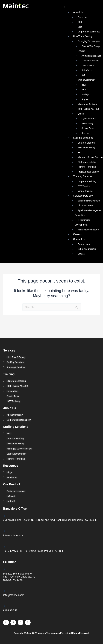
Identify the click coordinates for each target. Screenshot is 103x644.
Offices (81, 254)
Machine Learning (90, 61)
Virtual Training (85, 191)
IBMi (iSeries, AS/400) (88, 109)
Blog (80, 27)
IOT (83, 75)
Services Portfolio (83, 196)
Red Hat (85, 133)
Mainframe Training (87, 104)
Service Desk (88, 128)
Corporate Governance (89, 32)
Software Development (89, 201)
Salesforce (87, 70)
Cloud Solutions (85, 205)
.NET (84, 85)
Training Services (83, 176)
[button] (81, 6)
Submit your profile (87, 249)
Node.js (85, 94)
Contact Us (79, 239)
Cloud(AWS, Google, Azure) (90, 49)
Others (81, 114)
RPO (80, 152)
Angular (85, 99)
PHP (84, 90)
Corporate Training (87, 181)
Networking (87, 123)
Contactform (84, 244)
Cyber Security (89, 119)
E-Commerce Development (82, 222)
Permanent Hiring (86, 148)
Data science (88, 66)
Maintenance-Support (88, 230)
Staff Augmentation (87, 162)
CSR (80, 22)
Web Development (87, 80)
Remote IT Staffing (87, 167)
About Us (78, 12)
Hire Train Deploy (83, 36)
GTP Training (84, 186)
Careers (77, 234)
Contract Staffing (86, 143)
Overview (82, 17)
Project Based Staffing (89, 172)
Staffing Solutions (83, 138)
